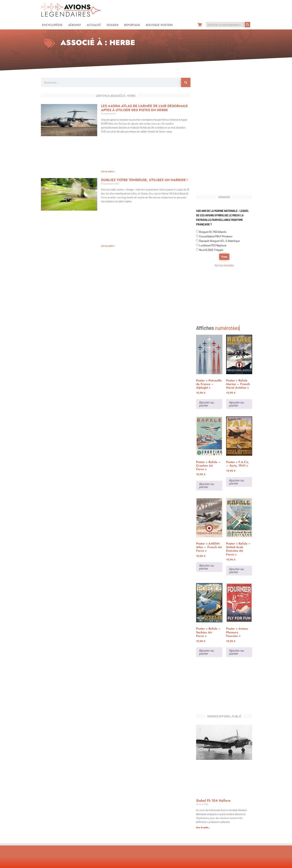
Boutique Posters (159, 25)
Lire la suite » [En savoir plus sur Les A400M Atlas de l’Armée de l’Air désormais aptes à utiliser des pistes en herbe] (108, 171)
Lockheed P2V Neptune (213, 245)
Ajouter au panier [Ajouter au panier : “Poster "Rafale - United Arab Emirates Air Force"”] (237, 524)
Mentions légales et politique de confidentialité (146, 863)
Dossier (113, 25)
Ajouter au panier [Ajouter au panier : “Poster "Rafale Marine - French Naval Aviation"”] (237, 357)
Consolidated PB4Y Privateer (216, 236)
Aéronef (75, 25)
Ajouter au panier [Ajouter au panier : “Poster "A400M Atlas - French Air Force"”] (207, 520)
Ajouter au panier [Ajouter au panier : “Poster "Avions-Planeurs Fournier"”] (237, 605)
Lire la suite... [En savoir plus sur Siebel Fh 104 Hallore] (203, 734)
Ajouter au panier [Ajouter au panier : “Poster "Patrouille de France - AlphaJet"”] (207, 357)
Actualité (94, 25)
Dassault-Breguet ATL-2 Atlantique (219, 241)
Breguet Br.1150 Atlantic (213, 232)
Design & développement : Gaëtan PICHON (228, 863)
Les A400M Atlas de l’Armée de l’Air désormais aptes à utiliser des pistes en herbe (144, 108)
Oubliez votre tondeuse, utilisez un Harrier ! (144, 180)
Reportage (132, 25)
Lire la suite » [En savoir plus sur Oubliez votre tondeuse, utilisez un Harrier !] (108, 246)
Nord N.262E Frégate (211, 250)
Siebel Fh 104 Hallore (213, 707)
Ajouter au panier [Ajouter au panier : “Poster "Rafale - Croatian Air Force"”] (207, 439)
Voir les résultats (224, 265)
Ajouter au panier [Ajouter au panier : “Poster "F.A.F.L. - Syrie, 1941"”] (237, 435)
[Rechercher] (248, 25)
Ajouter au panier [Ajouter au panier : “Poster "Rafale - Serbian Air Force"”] (207, 605)
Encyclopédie (52, 25)
